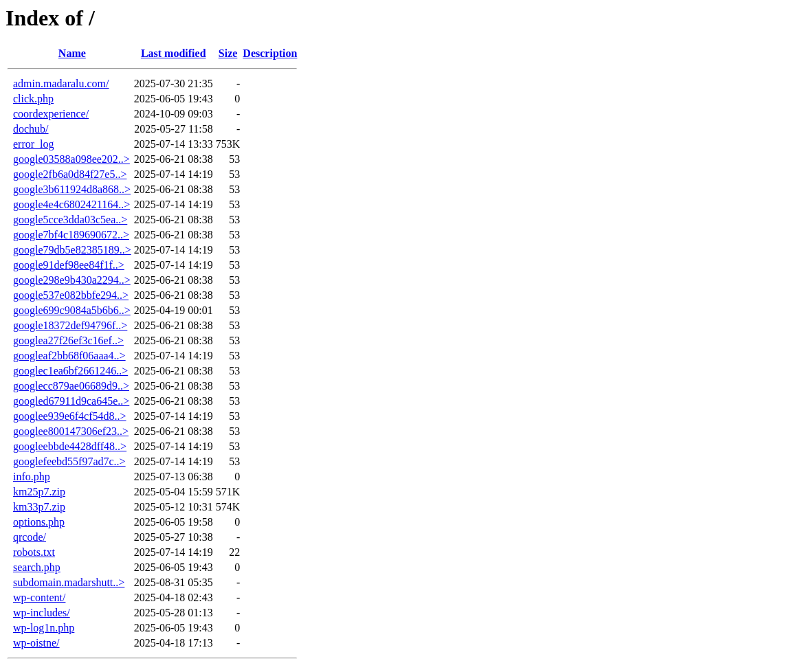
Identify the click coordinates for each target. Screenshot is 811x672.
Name (72, 53)
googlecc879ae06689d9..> (71, 386)
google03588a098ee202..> (71, 159)
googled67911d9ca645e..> (71, 401)
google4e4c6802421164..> (71, 204)
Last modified (174, 53)
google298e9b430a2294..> (72, 280)
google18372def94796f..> (70, 325)
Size (228, 53)
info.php (32, 477)
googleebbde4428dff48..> (70, 446)
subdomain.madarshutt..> (69, 582)
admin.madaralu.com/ (61, 83)
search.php (37, 567)
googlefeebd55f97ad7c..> (69, 461)
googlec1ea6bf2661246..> (70, 371)
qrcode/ (30, 537)
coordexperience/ (51, 114)
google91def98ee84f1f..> (69, 265)
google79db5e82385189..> (72, 250)
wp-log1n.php (44, 628)
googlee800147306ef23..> (71, 431)
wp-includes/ (42, 613)
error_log (34, 144)
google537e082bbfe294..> (71, 295)
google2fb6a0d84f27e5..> (70, 174)
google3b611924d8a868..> (72, 189)
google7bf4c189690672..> (71, 235)
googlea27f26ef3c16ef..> (68, 340)
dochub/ (31, 129)
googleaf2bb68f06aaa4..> (69, 356)
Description (270, 53)
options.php (39, 522)
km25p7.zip (39, 492)
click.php (33, 99)
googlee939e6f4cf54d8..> (70, 416)
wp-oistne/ (36, 643)
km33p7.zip (39, 507)
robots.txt (34, 552)
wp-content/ (39, 597)
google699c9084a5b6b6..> (72, 310)
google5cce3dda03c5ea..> (70, 220)
